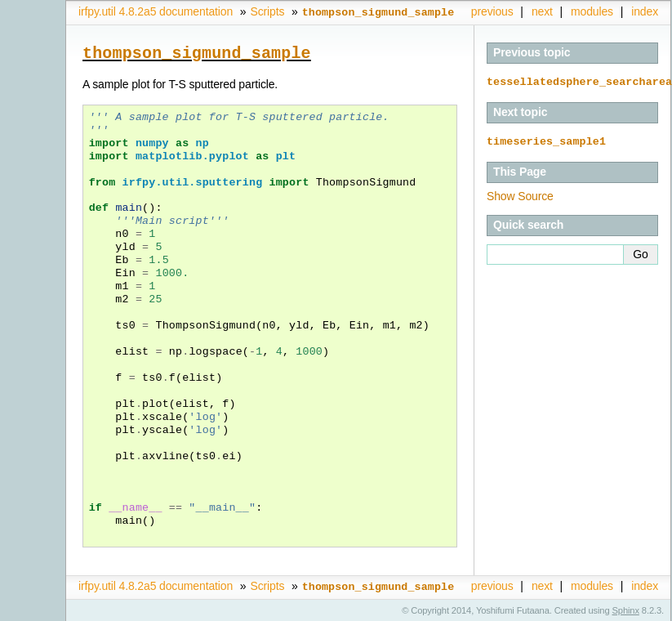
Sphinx (626, 609)
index (645, 11)
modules (592, 11)
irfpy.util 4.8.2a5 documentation (156, 11)
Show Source (520, 194)
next (542, 11)
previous (492, 11)
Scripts (267, 11)
